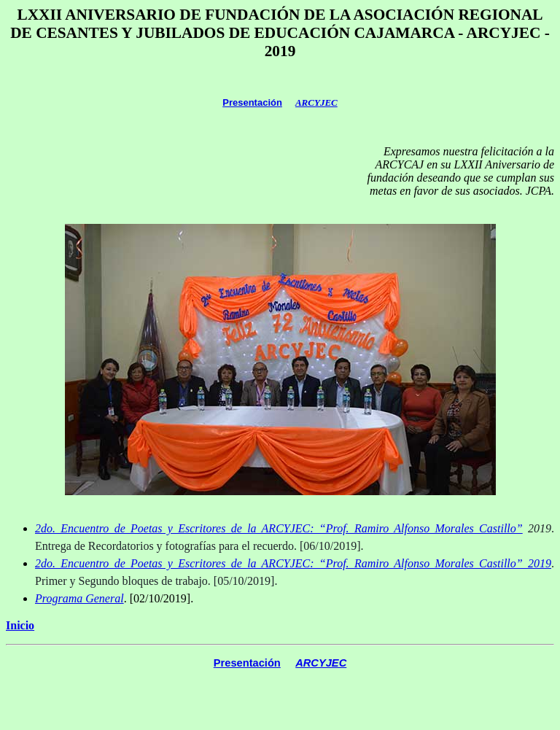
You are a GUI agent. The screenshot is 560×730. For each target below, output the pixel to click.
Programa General (79, 598)
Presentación (252, 102)
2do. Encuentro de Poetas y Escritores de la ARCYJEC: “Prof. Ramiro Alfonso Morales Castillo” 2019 (293, 563)
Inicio (20, 625)
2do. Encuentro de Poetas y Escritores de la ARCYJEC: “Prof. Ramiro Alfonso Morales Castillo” (279, 528)
